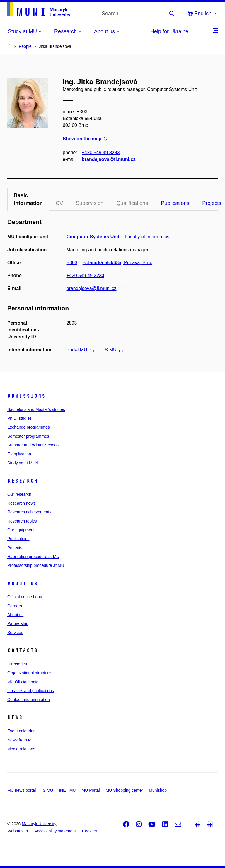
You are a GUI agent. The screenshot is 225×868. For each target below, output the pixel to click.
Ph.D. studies (19, 418)
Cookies (90, 831)
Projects (15, 548)
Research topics (22, 521)
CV (59, 203)
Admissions (26, 396)
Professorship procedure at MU (36, 565)
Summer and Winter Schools (33, 445)
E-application (19, 454)
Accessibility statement (55, 831)
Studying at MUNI (23, 463)
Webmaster (18, 831)
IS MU (113, 350)
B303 (72, 263)
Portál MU (80, 350)
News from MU (21, 740)
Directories (17, 664)
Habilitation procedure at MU (33, 557)
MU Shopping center (125, 790)
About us (23, 584)
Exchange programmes (29, 427)
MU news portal (22, 790)
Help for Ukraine (169, 31)
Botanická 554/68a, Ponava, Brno (117, 263)
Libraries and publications (31, 691)
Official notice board (25, 597)
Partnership (18, 623)
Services (15, 633)
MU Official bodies (24, 682)
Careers (15, 606)
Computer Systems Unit (93, 237)
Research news (22, 503)
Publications (175, 203)
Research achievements (29, 512)
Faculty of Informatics (147, 237)
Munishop (158, 790)
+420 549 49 (101, 152)
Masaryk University (39, 824)
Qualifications (132, 203)
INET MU (67, 790)
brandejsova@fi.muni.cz (109, 159)
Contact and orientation (29, 700)
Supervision (90, 203)
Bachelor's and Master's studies (36, 409)
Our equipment (21, 530)
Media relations (21, 749)
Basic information (28, 199)
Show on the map (85, 139)
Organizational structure (29, 673)
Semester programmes (28, 436)
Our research (19, 494)
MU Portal (91, 790)
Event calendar (21, 731)
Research (23, 481)
